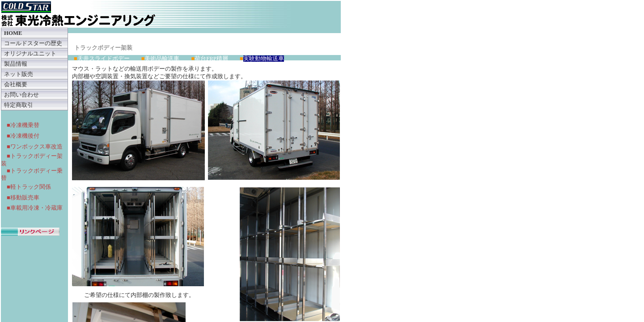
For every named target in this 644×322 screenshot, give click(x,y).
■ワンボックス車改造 (35, 146)
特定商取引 (19, 105)
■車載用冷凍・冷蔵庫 (35, 208)
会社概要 (16, 85)
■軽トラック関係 (29, 187)
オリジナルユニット (30, 54)
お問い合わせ (21, 95)
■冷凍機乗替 (23, 125)
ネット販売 (19, 74)
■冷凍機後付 (23, 136)
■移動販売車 (23, 197)
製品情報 (16, 64)
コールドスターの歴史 (33, 43)
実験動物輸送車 (264, 59)
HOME (13, 33)
